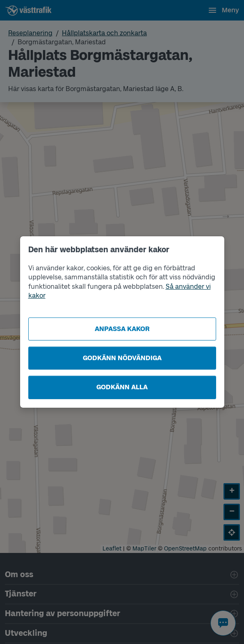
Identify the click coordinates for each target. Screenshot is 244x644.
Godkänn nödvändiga (122, 358)
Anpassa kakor (122, 329)
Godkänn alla (122, 387)
